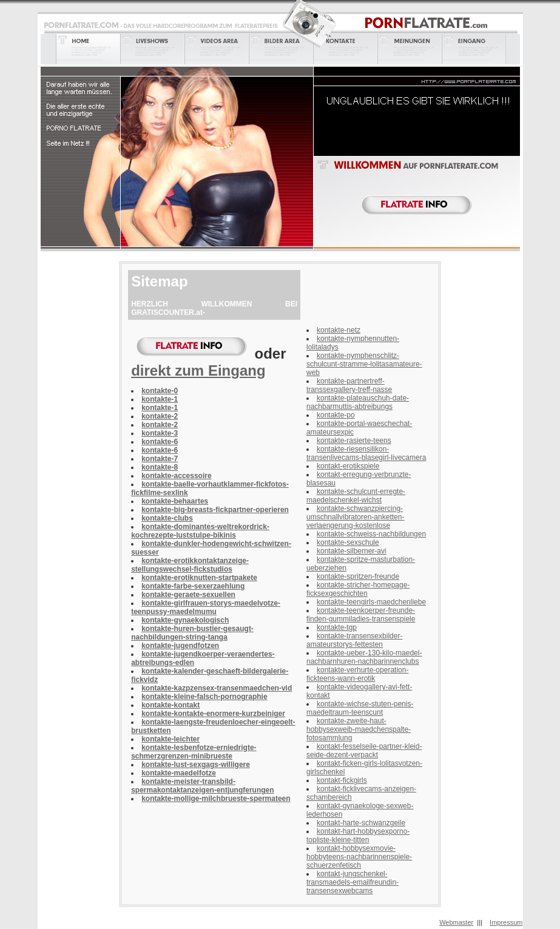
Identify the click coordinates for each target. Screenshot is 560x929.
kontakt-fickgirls (342, 780)
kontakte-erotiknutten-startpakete (199, 578)
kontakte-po (336, 415)
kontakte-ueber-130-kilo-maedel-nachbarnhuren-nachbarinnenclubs (364, 657)
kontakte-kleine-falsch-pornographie (204, 697)
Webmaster (456, 922)
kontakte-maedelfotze (179, 773)
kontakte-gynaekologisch (185, 620)
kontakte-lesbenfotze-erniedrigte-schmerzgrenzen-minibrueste (194, 752)
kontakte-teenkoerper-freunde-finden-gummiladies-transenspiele (361, 615)
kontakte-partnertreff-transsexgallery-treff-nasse (349, 385)
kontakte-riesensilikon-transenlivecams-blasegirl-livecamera (366, 453)
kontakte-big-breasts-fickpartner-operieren (215, 510)
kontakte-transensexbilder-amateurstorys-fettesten (354, 640)
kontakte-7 (160, 459)
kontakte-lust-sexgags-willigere (196, 765)
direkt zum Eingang (198, 370)
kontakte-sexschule (348, 542)
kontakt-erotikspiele (348, 466)
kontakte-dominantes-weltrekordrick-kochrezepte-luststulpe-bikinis (200, 531)
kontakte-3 (160, 433)
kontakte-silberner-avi (352, 551)
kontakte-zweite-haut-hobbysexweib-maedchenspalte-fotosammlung (359, 729)
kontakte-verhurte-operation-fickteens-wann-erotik (357, 674)
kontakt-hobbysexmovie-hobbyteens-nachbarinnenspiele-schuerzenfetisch (359, 857)
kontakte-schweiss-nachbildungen (371, 534)
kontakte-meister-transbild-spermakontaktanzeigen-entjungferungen (202, 786)
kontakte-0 (160, 391)
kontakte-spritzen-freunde (358, 576)
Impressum (506, 922)
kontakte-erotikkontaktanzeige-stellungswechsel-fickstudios (190, 565)
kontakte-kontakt (170, 705)
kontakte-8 (160, 467)
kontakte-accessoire (176, 476)
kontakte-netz (339, 330)
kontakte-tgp (337, 627)
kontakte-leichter (170, 739)
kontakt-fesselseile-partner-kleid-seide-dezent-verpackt (364, 751)
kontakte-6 (160, 442)
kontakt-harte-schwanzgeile (361, 823)
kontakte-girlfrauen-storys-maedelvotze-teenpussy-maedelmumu (206, 607)
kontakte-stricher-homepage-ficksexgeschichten (358, 589)
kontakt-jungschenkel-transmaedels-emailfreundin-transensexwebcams (353, 882)
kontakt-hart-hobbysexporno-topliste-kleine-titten (358, 836)
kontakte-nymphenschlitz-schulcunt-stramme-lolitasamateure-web (364, 364)
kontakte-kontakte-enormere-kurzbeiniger (213, 714)
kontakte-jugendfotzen (180, 646)
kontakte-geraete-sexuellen (188, 595)
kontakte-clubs (167, 518)
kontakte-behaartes (175, 501)
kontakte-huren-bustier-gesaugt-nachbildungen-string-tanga (192, 633)
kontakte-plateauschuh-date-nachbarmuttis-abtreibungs (358, 402)
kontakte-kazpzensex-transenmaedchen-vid (217, 688)
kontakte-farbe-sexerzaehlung (193, 586)
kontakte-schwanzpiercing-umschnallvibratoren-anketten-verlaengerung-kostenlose (355, 517)
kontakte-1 (160, 399)
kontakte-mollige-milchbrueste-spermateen (216, 799)
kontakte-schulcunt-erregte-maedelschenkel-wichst (356, 496)
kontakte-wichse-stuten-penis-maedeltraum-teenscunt (360, 708)
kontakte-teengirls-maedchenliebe (371, 602)
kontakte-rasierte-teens (354, 441)
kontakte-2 (160, 416)
